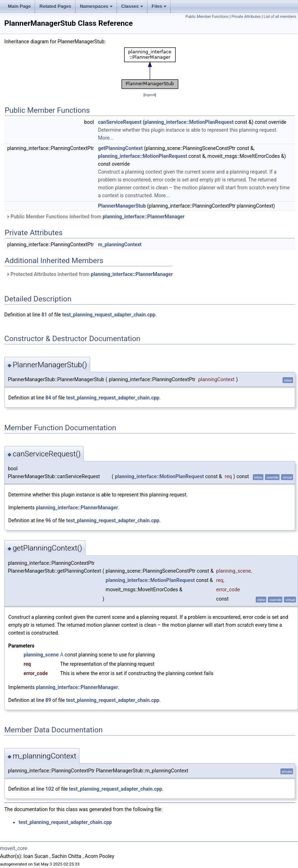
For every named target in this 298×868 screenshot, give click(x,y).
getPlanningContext (120, 148)
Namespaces (96, 6)
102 (50, 789)
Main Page (19, 6)
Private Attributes (246, 17)
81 (44, 315)
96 (48, 520)
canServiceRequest (120, 122)
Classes (132, 6)
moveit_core (14, 848)
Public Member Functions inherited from (95, 217)
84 (48, 398)
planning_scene (41, 655)
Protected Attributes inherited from (89, 274)
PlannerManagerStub (122, 206)
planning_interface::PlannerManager (144, 217)
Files (159, 6)
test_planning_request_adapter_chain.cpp (109, 315)
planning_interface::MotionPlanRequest (189, 122)
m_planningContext (120, 244)
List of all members (280, 17)
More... (106, 138)
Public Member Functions (207, 17)
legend (150, 95)
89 (48, 700)
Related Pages (55, 6)
